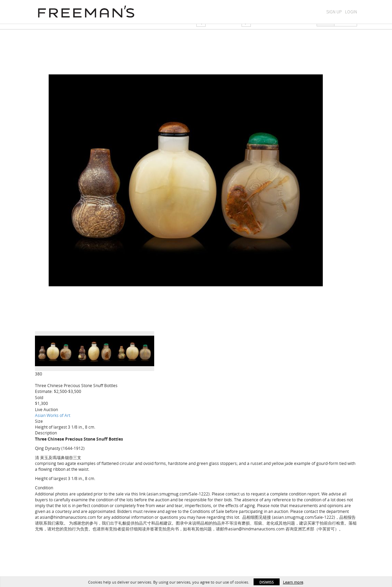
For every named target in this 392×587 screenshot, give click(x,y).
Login (351, 12)
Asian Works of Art (53, 415)
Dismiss (267, 582)
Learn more (293, 582)
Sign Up (334, 12)
